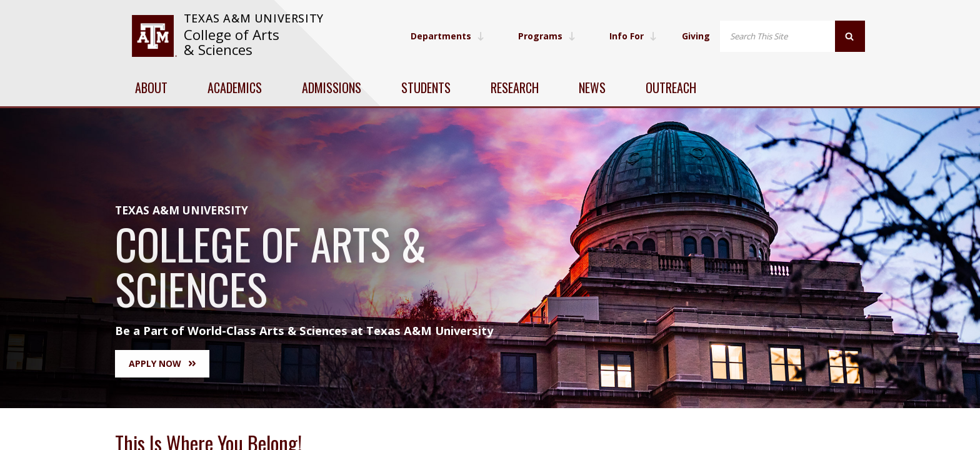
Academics (235, 87)
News (592, 87)
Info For (633, 36)
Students (426, 87)
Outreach (671, 87)
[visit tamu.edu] (154, 36)
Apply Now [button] (162, 363)
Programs (547, 36)
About (151, 87)
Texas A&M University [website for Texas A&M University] (254, 18)
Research (515, 87)
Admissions (332, 87)
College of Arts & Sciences (232, 42)
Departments (447, 36)
